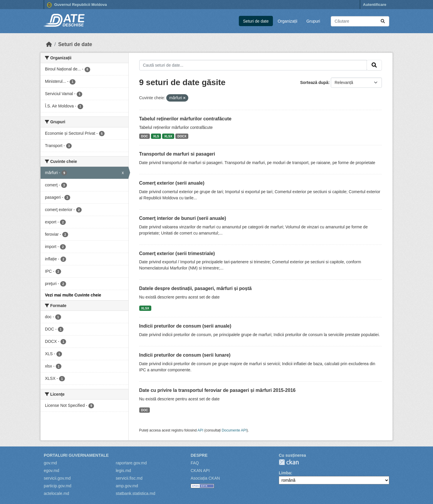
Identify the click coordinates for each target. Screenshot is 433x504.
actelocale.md (56, 493)
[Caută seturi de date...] (360, 21)
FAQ (195, 463)
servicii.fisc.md (129, 478)
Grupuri (313, 21)
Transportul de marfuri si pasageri (177, 154)
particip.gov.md (58, 486)
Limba (285, 473)
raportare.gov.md (131, 463)
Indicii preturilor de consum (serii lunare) (185, 355)
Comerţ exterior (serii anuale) (172, 183)
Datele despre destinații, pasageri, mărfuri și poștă (195, 288)
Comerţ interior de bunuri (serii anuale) (183, 218)
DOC (144, 136)
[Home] (49, 44)
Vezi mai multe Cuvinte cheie (73, 295)
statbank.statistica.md (136, 493)
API (200, 430)
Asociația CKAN (205, 478)
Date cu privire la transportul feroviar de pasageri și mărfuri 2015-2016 (218, 390)
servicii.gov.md (57, 478)
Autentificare (375, 5)
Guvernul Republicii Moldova (77, 5)
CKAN (289, 462)
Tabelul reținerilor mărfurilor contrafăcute (185, 119)
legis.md (123, 471)
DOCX (182, 136)
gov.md (50, 463)
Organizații (287, 21)
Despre (199, 455)
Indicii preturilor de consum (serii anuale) (185, 326)
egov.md (52, 471)
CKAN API (200, 471)
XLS (156, 136)
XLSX (168, 136)
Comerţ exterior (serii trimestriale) (177, 253)
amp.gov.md (127, 486)
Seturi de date (256, 21)
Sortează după (314, 82)
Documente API (234, 430)
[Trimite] (383, 21)
